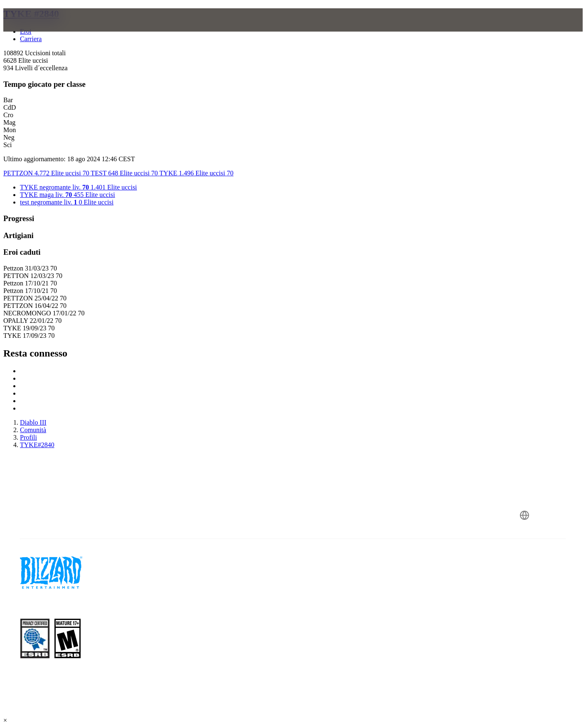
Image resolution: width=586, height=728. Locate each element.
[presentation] (41, 30)
